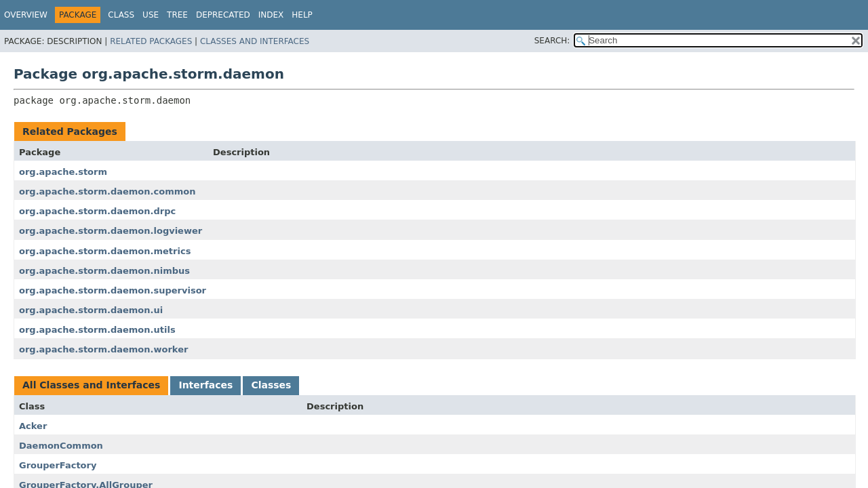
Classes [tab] (271, 385)
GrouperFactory (58, 465)
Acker (33, 426)
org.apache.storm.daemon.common (107, 191)
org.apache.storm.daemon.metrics (105, 251)
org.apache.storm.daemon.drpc (97, 211)
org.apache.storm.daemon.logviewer (111, 231)
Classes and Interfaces (255, 41)
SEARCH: (552, 41)
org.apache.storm (63, 172)
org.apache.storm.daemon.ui (91, 310)
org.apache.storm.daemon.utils (97, 330)
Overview (26, 15)
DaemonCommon (61, 446)
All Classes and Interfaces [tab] (91, 385)
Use (151, 15)
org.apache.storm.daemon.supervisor (113, 290)
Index (271, 15)
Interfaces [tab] (205, 385)
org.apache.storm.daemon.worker (103, 349)
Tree (177, 15)
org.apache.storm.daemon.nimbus (104, 271)
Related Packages (151, 41)
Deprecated (223, 15)
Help (302, 15)
